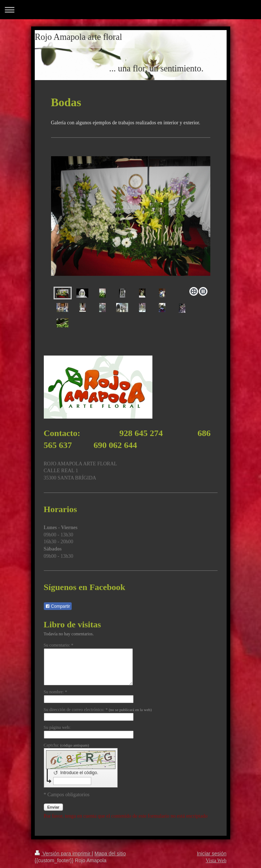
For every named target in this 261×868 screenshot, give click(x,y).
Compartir (58, 606)
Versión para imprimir (63, 854)
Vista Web (216, 861)
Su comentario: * (59, 645)
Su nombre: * (56, 692)
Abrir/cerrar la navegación (130, 10)
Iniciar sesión (212, 854)
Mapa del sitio (110, 854)
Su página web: (57, 727)
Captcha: (66, 745)
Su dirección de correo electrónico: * (98, 710)
